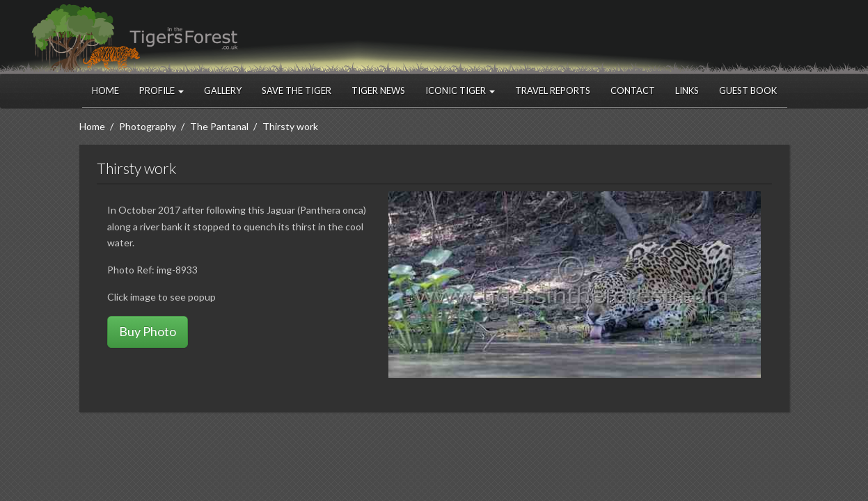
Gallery (223, 90)
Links (687, 90)
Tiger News (378, 90)
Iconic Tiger (460, 90)
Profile (161, 90)
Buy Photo (148, 331)
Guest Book (748, 90)
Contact (633, 90)
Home (105, 90)
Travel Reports (553, 90)
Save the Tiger (297, 90)
